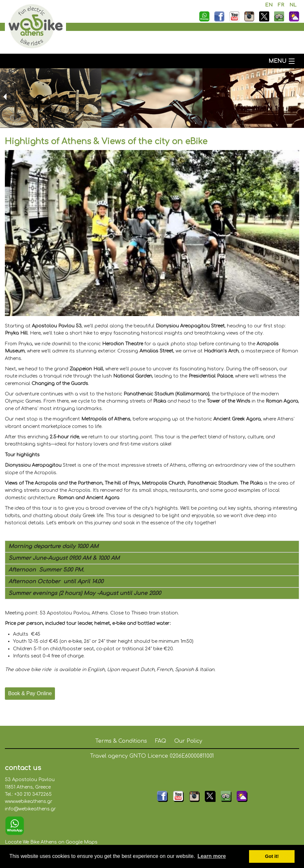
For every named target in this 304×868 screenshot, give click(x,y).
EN (269, 5)
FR (281, 5)
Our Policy (188, 741)
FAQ (161, 741)
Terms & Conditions (121, 741)
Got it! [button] (272, 856)
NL (293, 5)
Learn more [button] (211, 856)
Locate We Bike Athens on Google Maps (51, 842)
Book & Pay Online (30, 693)
